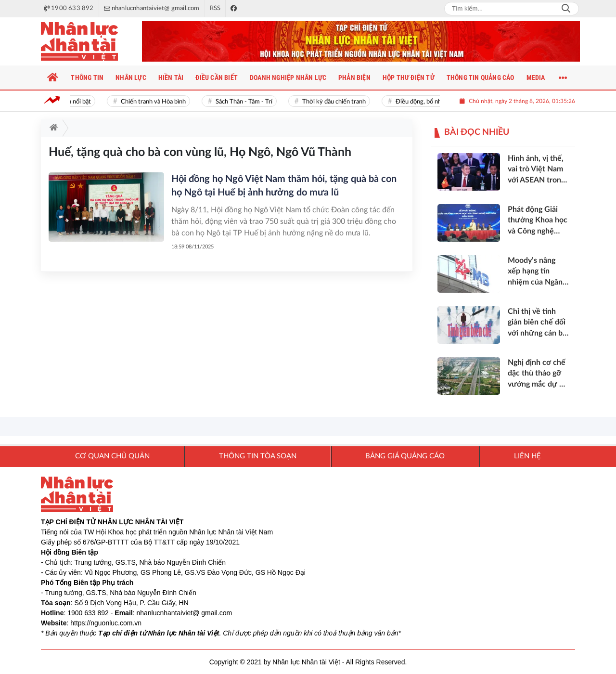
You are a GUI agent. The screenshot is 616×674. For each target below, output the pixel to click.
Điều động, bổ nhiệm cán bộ (435, 102)
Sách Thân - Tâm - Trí (246, 102)
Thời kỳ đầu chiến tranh (336, 102)
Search (566, 9)
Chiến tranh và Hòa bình (156, 102)
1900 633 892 (88, 613)
